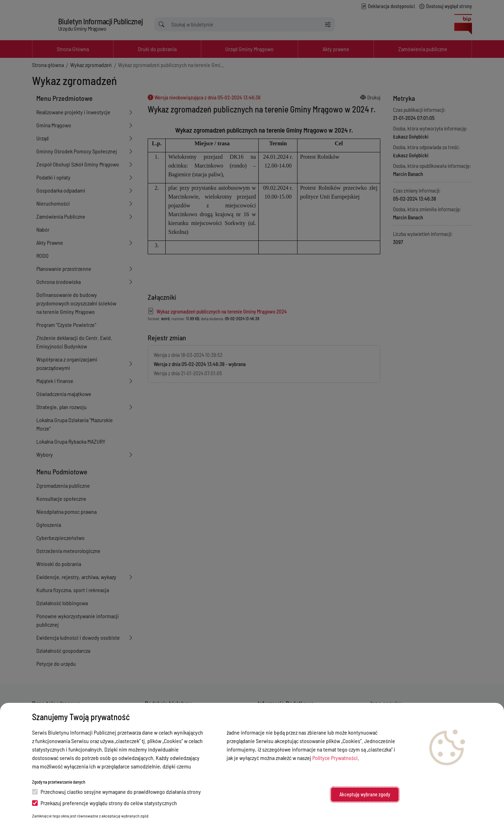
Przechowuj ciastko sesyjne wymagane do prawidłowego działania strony (116, 792)
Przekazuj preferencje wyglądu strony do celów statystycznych (105, 803)
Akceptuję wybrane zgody (365, 794)
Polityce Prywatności (335, 758)
